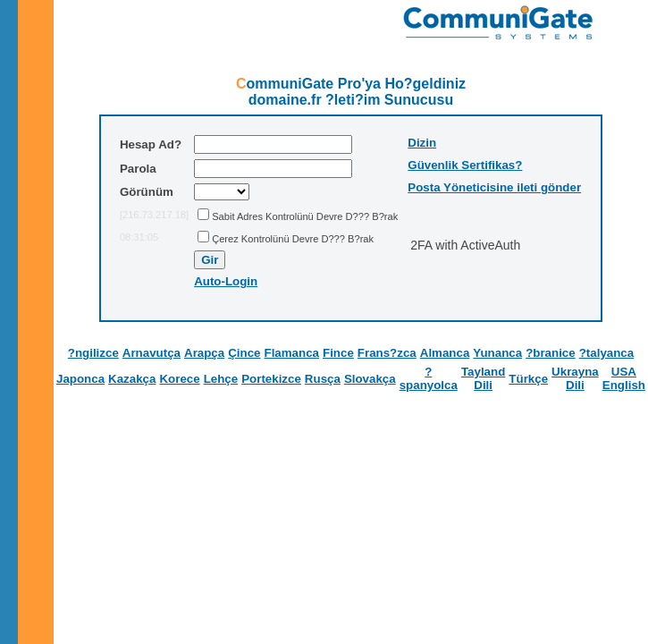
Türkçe (528, 379)
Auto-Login (226, 281)
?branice (551, 353)
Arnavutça (151, 353)
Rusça (323, 379)
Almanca (445, 353)
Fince (338, 353)
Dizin (422, 143)
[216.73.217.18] (154, 215)
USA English (624, 378)
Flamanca (292, 353)
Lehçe (221, 379)
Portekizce (271, 379)
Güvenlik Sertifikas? (465, 165)
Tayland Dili (483, 378)
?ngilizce (93, 353)
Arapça (204, 353)
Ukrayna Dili (575, 378)
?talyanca (607, 353)
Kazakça (132, 379)
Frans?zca (387, 353)
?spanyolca (429, 378)
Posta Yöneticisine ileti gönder (494, 187)
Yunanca (497, 353)
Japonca (80, 379)
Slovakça (370, 379)
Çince (244, 353)
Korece (179, 379)
